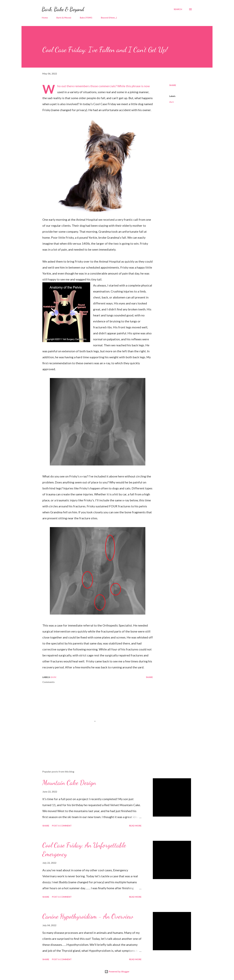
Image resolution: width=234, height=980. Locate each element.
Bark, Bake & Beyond (63, 9)
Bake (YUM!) (86, 18)
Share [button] (173, 85)
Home (45, 18)
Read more (135, 826)
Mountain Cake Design (69, 783)
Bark (171, 102)
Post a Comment (62, 826)
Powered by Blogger (117, 972)
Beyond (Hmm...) (109, 18)
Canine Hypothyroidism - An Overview (88, 916)
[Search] (178, 9)
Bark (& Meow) (64, 18)
